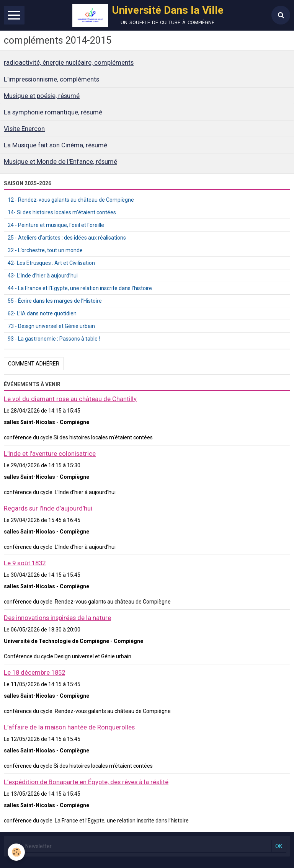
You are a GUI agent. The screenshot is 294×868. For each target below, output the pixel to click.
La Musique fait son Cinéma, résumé (56, 145)
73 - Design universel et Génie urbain (51, 326)
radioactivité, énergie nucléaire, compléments (69, 63)
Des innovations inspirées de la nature (57, 618)
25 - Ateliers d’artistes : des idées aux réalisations (67, 238)
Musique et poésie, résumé (42, 96)
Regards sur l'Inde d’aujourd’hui (48, 508)
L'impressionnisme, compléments (51, 79)
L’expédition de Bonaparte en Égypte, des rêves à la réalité (86, 782)
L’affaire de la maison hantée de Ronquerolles (69, 727)
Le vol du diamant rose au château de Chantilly (70, 399)
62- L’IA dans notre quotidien (42, 313)
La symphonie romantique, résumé (53, 112)
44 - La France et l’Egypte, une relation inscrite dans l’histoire (80, 288)
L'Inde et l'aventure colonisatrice (50, 454)
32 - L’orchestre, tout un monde (45, 250)
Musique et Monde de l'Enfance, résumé (60, 162)
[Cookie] (16, 852)
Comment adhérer (34, 364)
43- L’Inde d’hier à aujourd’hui (43, 276)
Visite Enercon (24, 129)
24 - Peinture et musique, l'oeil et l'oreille (56, 225)
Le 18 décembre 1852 (34, 672)
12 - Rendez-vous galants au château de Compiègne (71, 200)
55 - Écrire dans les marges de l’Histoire (55, 301)
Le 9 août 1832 (25, 563)
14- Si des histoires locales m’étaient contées (62, 212)
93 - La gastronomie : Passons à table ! (54, 339)
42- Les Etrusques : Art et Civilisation (51, 263)
